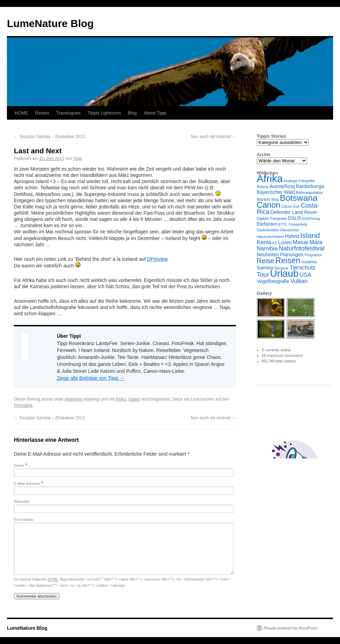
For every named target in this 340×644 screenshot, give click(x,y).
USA (306, 275)
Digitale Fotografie (272, 218)
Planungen (292, 255)
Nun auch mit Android (213, 137)
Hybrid (292, 236)
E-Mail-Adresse (27, 483)
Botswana (299, 198)
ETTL (283, 224)
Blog (132, 113)
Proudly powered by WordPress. (291, 628)
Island (134, 399)
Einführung (311, 218)
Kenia (264, 242)
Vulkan (299, 281)
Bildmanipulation (309, 192)
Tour (263, 274)
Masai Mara (308, 242)
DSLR (295, 218)
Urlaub (284, 273)
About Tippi (155, 113)
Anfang (263, 187)
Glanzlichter (289, 230)
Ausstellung (282, 186)
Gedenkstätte (268, 230)
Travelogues (68, 113)
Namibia (267, 248)
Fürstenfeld (298, 224)
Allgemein (73, 399)
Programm (313, 255)
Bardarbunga (310, 186)
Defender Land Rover (294, 212)
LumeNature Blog (50, 23)
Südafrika (309, 262)
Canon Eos (291, 206)
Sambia (265, 268)
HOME (21, 113)
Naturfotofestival (301, 248)
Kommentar (24, 520)
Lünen (285, 242)
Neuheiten (268, 255)
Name (19, 465)
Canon (269, 205)
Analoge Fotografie (299, 181)
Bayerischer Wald (276, 192)
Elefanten (267, 224)
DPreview (158, 259)
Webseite (22, 501)
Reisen (42, 113)
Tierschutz (303, 267)
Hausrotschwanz (270, 237)
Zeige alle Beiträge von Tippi (91, 378)
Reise (266, 261)
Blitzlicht (263, 199)
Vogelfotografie (273, 281)
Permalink (23, 405)
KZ (275, 243)
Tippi (78, 158)
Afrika (121, 399)
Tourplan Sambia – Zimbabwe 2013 (49, 137)
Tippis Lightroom (104, 113)
